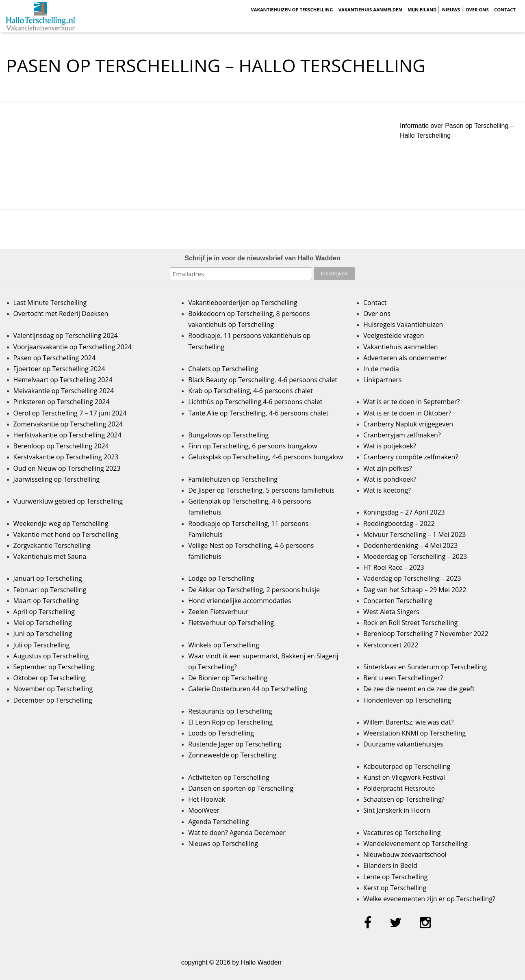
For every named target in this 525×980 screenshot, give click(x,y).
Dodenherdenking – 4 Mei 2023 (410, 545)
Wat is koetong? (387, 490)
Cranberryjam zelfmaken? (402, 435)
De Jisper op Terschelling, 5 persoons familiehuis (261, 490)
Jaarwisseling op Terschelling (57, 479)
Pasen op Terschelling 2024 (54, 358)
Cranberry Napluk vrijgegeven (408, 424)
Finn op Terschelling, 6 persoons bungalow (253, 446)
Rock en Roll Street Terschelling (410, 623)
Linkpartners (383, 380)
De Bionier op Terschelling (228, 678)
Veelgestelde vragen (394, 335)
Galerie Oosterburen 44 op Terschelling (247, 689)
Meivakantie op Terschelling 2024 (64, 391)
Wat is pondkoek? (390, 479)
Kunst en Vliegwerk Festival (404, 777)
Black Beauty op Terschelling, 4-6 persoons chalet (263, 380)
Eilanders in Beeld (390, 865)
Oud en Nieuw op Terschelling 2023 (67, 468)
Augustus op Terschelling (51, 656)
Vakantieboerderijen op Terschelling (243, 303)
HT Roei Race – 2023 (394, 567)
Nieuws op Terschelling (223, 844)
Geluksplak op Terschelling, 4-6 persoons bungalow (266, 457)
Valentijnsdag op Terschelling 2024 (66, 335)
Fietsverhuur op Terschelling (231, 623)
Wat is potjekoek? (390, 446)
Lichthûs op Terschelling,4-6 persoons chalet (255, 402)
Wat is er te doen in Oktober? (407, 413)
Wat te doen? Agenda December (237, 833)
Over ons (477, 10)
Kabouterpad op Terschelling (407, 766)
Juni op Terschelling (43, 634)
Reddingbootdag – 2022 (399, 524)
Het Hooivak (207, 799)
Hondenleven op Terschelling (407, 700)
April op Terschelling (44, 612)
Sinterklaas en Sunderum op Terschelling (425, 667)
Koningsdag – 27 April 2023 (404, 512)
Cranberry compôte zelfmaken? (411, 457)
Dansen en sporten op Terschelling (241, 788)
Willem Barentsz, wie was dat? (408, 722)
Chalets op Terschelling (223, 369)
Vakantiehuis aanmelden (370, 10)
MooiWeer (204, 810)
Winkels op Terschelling (223, 645)
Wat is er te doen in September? (412, 402)
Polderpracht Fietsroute (399, 788)
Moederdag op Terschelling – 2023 (415, 556)
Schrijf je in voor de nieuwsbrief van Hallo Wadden (262, 258)
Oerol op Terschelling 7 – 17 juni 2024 (70, 413)
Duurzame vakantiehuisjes (403, 744)
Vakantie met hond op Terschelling (66, 534)
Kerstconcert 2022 (391, 645)
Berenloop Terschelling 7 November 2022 (426, 634)
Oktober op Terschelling (50, 678)
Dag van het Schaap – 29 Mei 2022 (415, 590)
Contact (505, 10)
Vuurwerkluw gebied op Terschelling (68, 501)
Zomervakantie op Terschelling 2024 (68, 424)
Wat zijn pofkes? (388, 468)
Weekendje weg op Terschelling (61, 524)
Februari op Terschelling (50, 590)
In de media (381, 369)
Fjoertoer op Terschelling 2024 (59, 369)
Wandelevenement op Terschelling (415, 844)
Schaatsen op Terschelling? (404, 799)
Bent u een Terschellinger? (403, 678)
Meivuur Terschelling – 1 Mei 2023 (415, 534)
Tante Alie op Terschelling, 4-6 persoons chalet (258, 413)
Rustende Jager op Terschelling (235, 744)
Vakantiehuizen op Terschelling (292, 10)
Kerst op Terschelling (395, 888)
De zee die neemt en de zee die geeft (419, 689)
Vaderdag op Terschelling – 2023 (412, 578)
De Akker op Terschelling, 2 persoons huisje (254, 590)
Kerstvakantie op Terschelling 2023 (66, 457)
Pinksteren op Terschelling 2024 (62, 402)
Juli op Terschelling (42, 645)
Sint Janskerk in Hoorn (397, 810)
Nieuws (451, 10)
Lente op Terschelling (396, 877)
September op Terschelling (54, 667)
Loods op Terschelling (221, 733)
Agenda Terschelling (218, 822)
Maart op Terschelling (46, 601)
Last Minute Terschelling (50, 303)
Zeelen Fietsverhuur (218, 612)
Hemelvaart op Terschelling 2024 (63, 380)
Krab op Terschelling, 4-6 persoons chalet (251, 391)
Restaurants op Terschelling (230, 711)
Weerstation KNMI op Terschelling (414, 733)
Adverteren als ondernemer (405, 358)
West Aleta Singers (391, 612)
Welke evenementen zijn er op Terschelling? (429, 899)
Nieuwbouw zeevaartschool (405, 855)
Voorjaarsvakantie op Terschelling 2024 (73, 347)
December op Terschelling (53, 700)
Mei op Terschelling (43, 623)
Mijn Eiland (422, 10)
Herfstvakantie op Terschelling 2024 (67, 435)
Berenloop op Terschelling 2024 (61, 446)
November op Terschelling (53, 689)
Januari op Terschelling (48, 578)
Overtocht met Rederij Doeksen (61, 314)
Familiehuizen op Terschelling (233, 479)
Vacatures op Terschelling (402, 833)
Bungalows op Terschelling (228, 435)
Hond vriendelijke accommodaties (240, 601)
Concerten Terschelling (398, 601)
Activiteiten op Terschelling (229, 777)
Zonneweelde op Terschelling (232, 755)
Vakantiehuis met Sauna (50, 556)
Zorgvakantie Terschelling (52, 545)
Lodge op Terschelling (221, 578)
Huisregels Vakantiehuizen (403, 325)
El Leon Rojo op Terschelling (230, 722)
